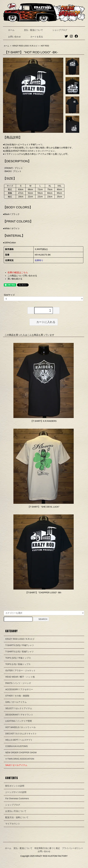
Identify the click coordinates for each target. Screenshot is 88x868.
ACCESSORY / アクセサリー (19, 689)
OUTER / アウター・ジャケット (20, 670)
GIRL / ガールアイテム (16, 702)
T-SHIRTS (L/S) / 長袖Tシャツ (19, 652)
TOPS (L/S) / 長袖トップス (18, 664)
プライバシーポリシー (72, 848)
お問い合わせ (12, 37)
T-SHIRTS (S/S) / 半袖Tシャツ (20, 645)
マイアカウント (13, 824)
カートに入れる (44, 322)
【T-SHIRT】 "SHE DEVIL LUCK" (44, 507)
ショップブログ (58, 30)
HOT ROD (45, 46)
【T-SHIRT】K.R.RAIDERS (44, 421)
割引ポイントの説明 (15, 786)
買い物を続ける (15, 279)
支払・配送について (31, 30)
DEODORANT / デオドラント (19, 715)
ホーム (9, 30)
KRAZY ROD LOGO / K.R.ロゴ (25, 46)
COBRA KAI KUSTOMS (16, 746)
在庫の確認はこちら (18, 272)
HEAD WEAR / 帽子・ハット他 (20, 677)
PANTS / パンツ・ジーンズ (18, 683)
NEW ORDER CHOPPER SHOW (21, 752)
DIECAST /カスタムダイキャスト (21, 734)
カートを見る (34, 37)
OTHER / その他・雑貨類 (17, 696)
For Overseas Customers (17, 798)
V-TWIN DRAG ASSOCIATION (20, 759)
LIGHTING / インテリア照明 (19, 721)
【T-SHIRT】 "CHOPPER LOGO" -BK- (44, 593)
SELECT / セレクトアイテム (19, 708)
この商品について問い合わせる (22, 276)
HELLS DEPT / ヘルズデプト (19, 740)
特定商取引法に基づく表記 (47, 848)
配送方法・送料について (17, 817)
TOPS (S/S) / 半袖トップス (18, 658)
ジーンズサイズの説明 (16, 792)
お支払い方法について (16, 811)
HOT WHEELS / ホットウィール (20, 727)
